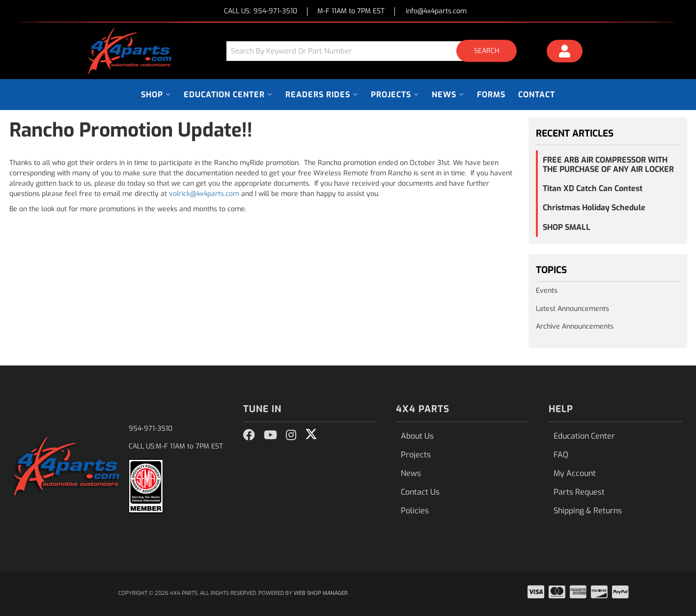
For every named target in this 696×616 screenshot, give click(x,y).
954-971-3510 (151, 429)
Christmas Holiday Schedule (594, 208)
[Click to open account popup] (564, 53)
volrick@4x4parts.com (204, 194)
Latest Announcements (572, 309)
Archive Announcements (575, 326)
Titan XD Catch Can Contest (593, 188)
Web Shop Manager (321, 593)
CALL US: (261, 12)
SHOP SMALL (567, 227)
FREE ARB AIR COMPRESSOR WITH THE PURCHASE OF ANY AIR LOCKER (608, 165)
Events (547, 291)
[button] (375, 51)
